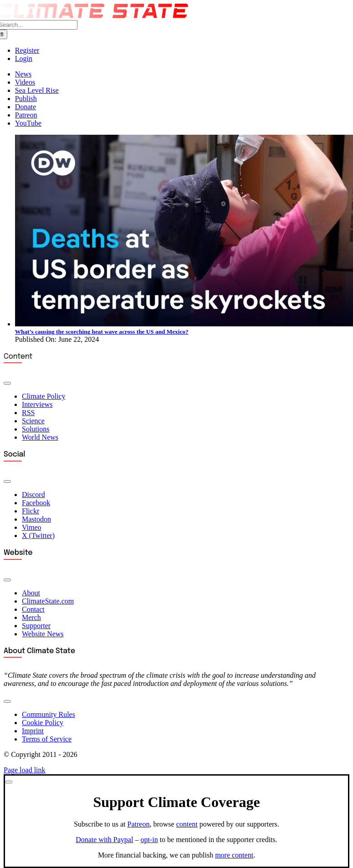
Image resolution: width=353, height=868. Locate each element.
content (187, 824)
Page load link (25, 770)
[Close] (9, 782)
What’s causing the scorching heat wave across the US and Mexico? (102, 332)
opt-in (149, 840)
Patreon (139, 824)
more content (234, 855)
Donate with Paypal (104, 840)
